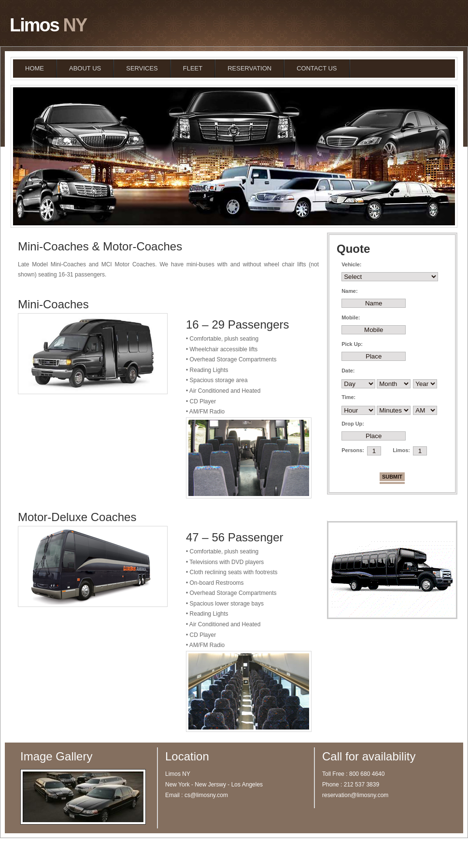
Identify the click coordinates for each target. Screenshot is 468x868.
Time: (348, 397)
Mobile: (351, 317)
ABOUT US (85, 68)
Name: (349, 291)
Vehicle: (351, 264)
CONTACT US (317, 68)
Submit (392, 477)
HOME (35, 68)
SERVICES (142, 68)
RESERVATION (249, 68)
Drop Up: (353, 424)
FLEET (193, 68)
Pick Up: (352, 344)
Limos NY (85, 853)
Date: (348, 371)
